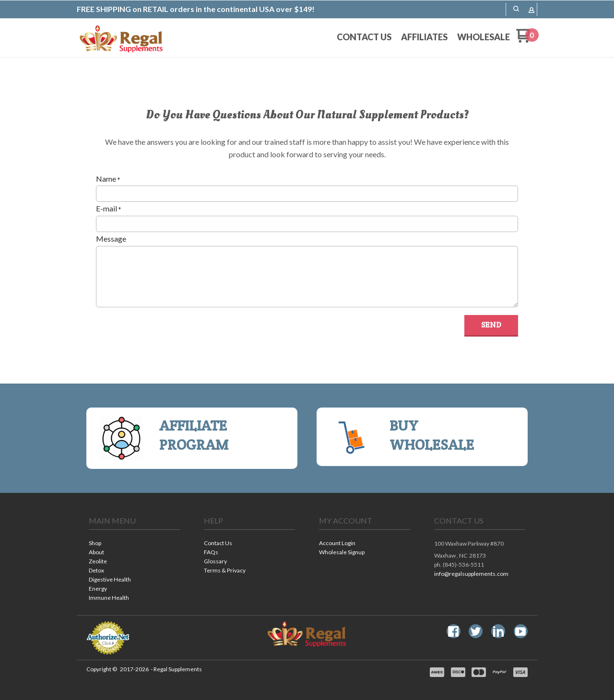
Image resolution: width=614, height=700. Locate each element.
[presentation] (169, 334)
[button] (491, 326)
